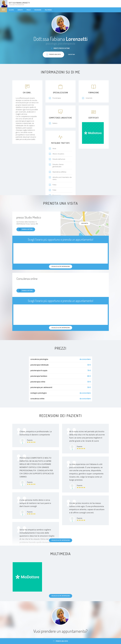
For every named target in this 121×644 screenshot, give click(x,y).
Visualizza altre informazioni (61, 540)
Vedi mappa (85, 223)
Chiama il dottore (26, 229)
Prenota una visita (60, 641)
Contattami (71, 54)
